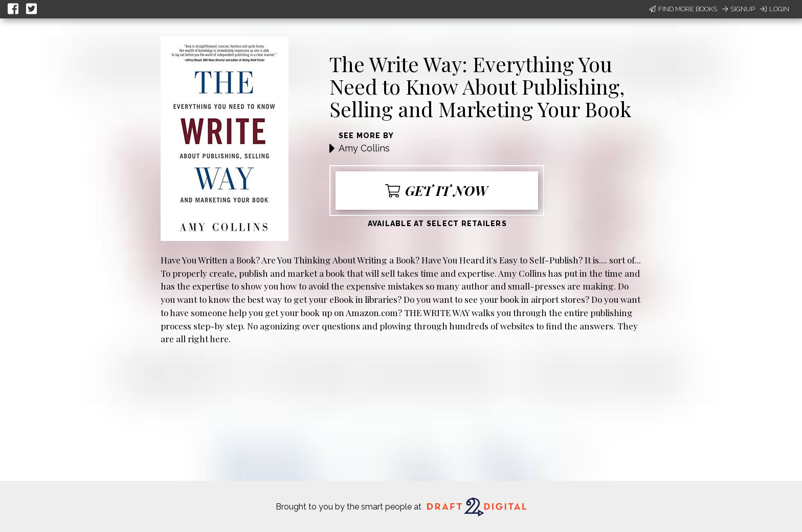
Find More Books (683, 9)
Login (775, 9)
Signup (739, 9)
